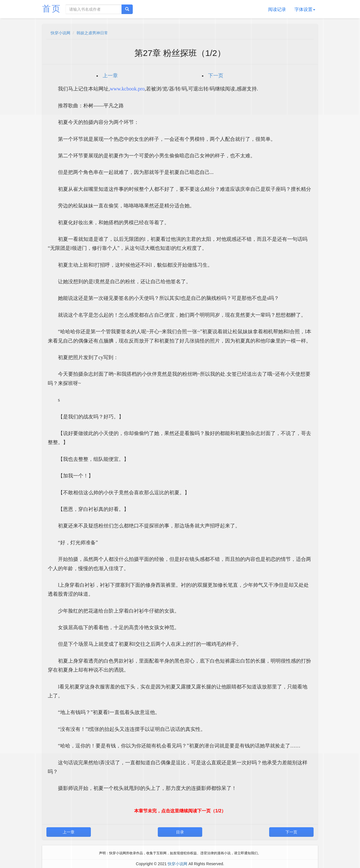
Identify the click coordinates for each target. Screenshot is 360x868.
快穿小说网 (60, 33)
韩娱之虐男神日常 (92, 33)
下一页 (216, 76)
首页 (52, 9)
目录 (180, 832)
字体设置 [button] (305, 9)
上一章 (110, 76)
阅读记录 (277, 9)
